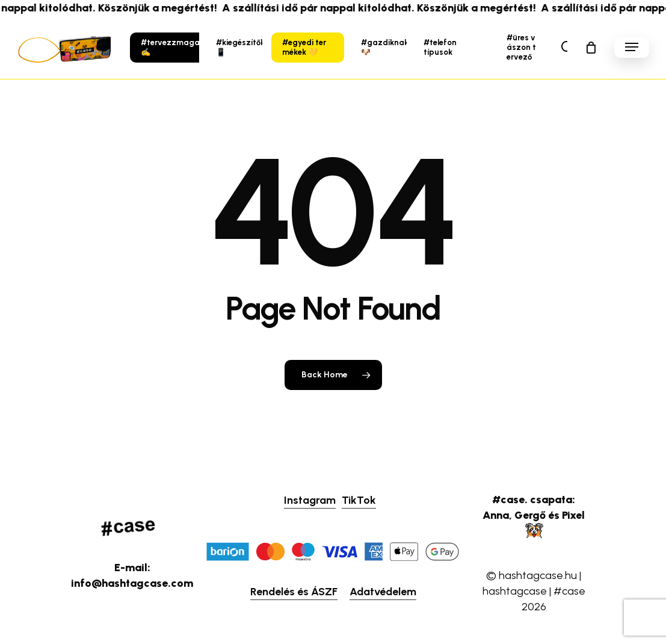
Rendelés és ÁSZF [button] (294, 592)
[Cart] (591, 48)
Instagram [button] (310, 500)
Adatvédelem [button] (383, 592)
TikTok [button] (359, 500)
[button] (632, 47)
